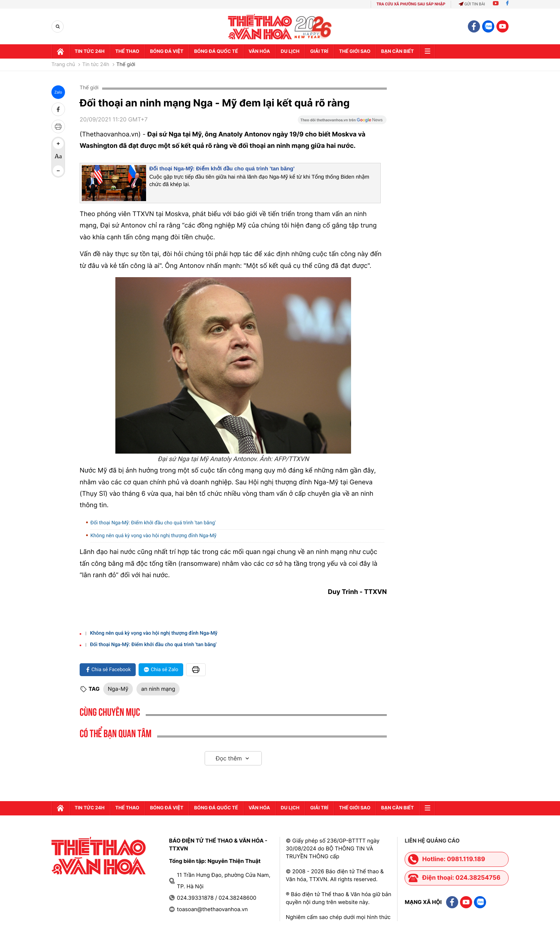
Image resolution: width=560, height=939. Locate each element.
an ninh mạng (158, 689)
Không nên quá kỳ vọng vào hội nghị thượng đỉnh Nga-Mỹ (153, 536)
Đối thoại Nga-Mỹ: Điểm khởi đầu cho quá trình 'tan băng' (222, 169)
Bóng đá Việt (167, 51)
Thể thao (127, 51)
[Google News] (342, 122)
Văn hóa (259, 51)
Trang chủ (63, 65)
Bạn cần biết (397, 51)
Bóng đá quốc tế (216, 51)
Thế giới (126, 65)
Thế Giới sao (355, 51)
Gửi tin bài (472, 4)
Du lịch (290, 51)
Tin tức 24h (90, 51)
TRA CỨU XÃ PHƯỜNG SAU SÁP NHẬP (411, 4)
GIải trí (319, 51)
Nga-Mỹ (118, 689)
